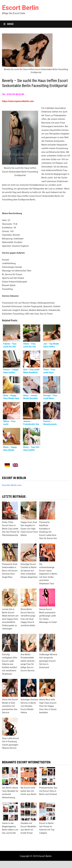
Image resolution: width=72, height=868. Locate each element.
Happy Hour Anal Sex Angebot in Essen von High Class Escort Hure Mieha (29, 529)
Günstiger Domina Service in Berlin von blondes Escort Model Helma (29, 706)
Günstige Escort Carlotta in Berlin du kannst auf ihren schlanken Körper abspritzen (29, 571)
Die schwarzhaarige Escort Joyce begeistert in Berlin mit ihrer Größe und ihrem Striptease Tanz (48, 574)
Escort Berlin (20, 8)
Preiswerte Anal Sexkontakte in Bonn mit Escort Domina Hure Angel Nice (10, 571)
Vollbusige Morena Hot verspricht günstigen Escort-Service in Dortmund (48, 661)
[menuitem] (7, 465)
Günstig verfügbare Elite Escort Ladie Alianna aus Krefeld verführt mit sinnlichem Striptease (10, 664)
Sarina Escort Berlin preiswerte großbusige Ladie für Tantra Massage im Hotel (48, 616)
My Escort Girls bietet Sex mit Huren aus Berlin (29, 791)
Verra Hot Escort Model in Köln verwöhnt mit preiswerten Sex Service (10, 706)
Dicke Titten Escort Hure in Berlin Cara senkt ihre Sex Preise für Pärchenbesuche (11, 529)
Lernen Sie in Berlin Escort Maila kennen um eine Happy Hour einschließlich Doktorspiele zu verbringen (10, 619)
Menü (9, 24)
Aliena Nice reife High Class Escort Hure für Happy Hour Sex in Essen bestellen (48, 706)
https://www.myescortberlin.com (18, 101)
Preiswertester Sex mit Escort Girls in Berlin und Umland (48, 791)
